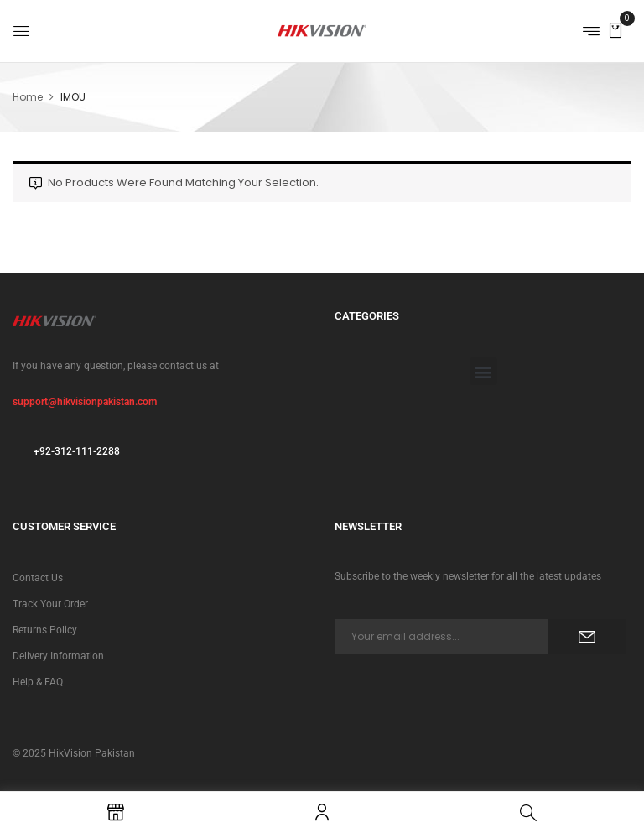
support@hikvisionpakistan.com (85, 402)
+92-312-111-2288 (77, 451)
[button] (615, 30)
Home (28, 97)
